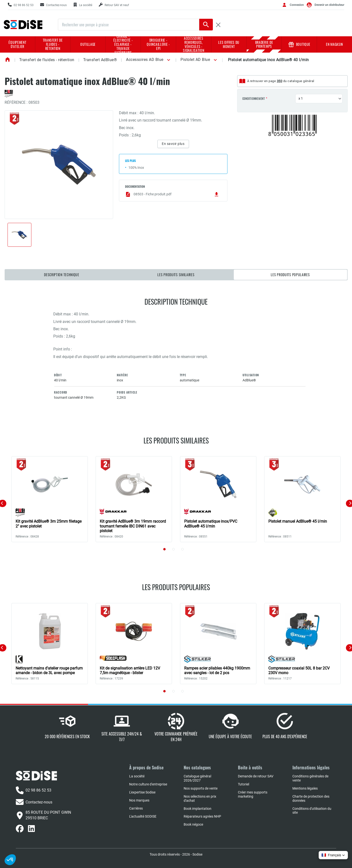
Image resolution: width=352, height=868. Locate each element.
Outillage (88, 44)
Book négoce (193, 824)
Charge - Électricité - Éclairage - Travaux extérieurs (123, 44)
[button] (168, 60)
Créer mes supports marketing (253, 794)
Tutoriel (244, 784)
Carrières (136, 808)
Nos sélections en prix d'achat (200, 798)
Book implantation (198, 809)
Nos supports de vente (201, 788)
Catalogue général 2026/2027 (197, 778)
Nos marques (139, 800)
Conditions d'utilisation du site (312, 811)
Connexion (297, 5)
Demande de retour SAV (256, 776)
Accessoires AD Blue (145, 60)
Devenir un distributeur (329, 5)
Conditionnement (254, 99)
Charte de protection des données (311, 798)
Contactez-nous (34, 802)
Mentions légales (305, 788)
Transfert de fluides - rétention (53, 44)
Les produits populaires (290, 275)
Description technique (62, 275)
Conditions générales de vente (310, 778)
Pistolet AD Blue (195, 60)
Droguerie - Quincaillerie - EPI (158, 44)
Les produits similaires (176, 275)
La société (137, 776)
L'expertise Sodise (142, 792)
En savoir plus (173, 144)
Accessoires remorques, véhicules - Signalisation (194, 44)
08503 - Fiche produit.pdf (172, 194)
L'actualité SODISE (143, 816)
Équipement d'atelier (17, 44)
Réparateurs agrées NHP (202, 816)
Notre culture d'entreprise (148, 784)
